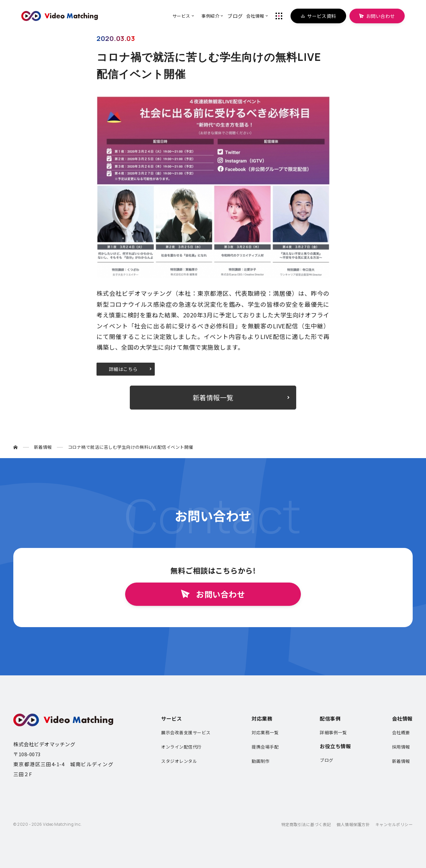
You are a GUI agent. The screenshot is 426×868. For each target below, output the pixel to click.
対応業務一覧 (265, 732)
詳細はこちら (123, 369)
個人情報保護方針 (353, 824)
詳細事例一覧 (333, 732)
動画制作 (261, 761)
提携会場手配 (265, 747)
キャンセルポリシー (394, 824)
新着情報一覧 (213, 397)
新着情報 (401, 761)
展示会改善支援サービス (186, 732)
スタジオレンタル (179, 761)
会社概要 (401, 732)
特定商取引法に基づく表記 (306, 824)
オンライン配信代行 (181, 747)
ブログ (327, 760)
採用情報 (401, 747)
